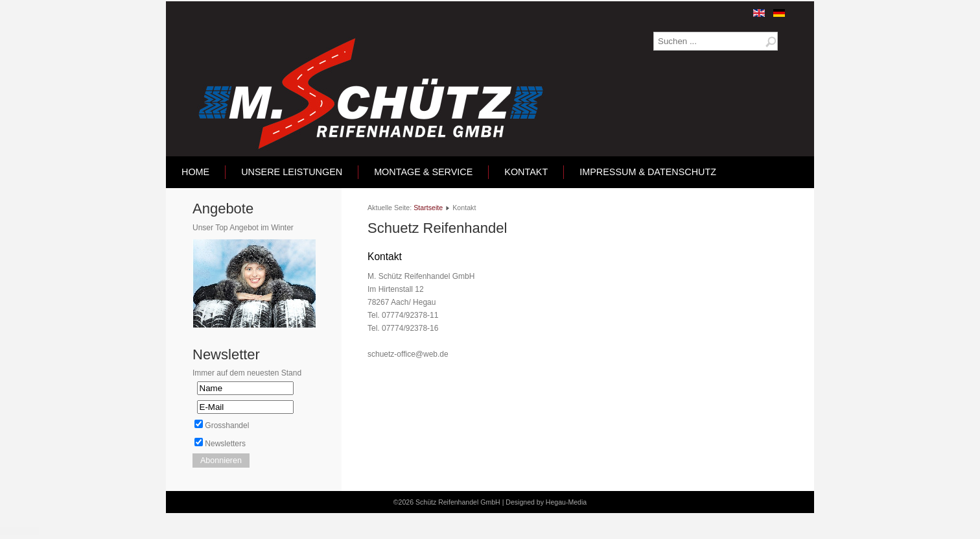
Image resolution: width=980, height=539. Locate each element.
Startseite (428, 208)
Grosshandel (227, 425)
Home (195, 172)
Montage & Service (423, 172)
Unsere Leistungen (292, 172)
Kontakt (526, 172)
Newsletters (225, 444)
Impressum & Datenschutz (648, 172)
